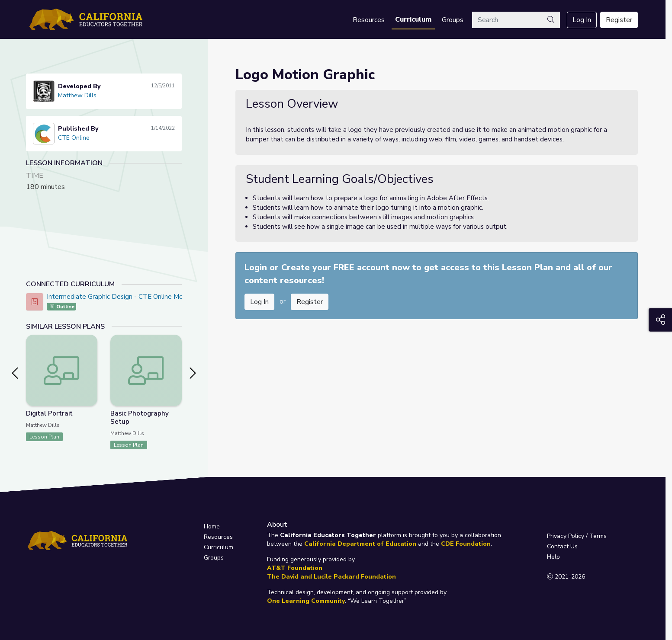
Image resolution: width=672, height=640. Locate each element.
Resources (369, 20)
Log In (582, 20)
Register (619, 20)
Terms (598, 536)
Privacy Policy (566, 536)
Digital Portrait (49, 413)
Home (212, 526)
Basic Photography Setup (140, 418)
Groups (453, 20)
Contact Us (562, 546)
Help (553, 557)
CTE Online (74, 138)
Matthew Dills (77, 95)
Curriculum (413, 19)
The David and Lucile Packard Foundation (331, 577)
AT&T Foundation (295, 568)
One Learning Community (306, 601)
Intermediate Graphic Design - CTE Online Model (120, 297)
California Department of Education (360, 544)
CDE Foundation (466, 544)
